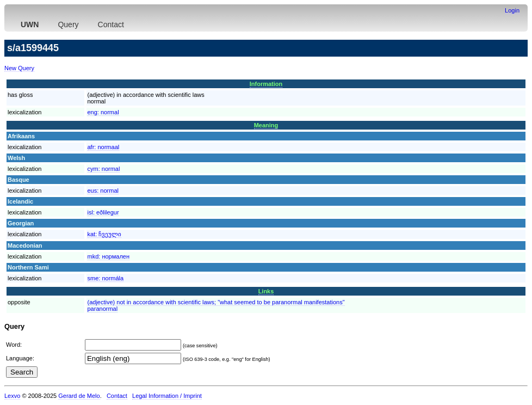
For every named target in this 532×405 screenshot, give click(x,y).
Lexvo (12, 396)
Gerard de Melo (79, 396)
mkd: (109, 256)
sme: (106, 278)
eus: (103, 191)
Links (266, 291)
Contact (111, 24)
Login (512, 10)
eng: (103, 112)
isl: (103, 212)
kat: (105, 234)
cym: (104, 169)
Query (68, 24)
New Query (19, 68)
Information (266, 84)
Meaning (266, 125)
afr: (104, 147)
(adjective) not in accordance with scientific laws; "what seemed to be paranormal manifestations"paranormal (216, 305)
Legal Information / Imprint (167, 396)
